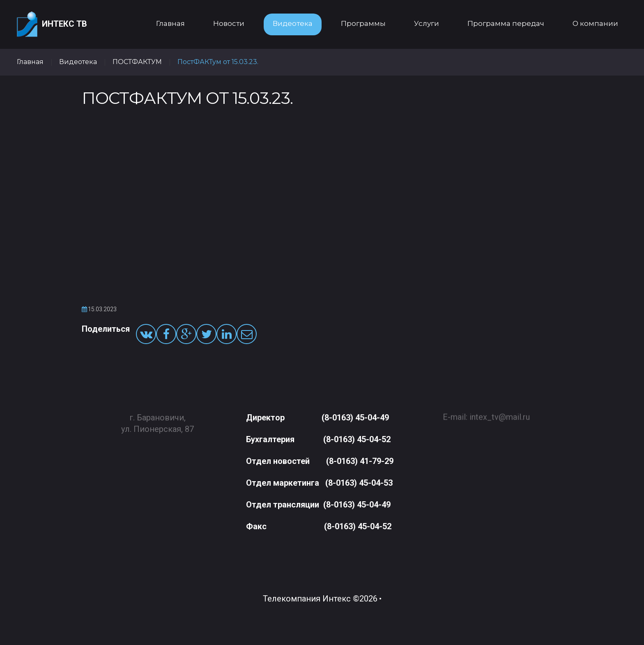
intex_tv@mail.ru (500, 413)
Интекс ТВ (52, 24)
